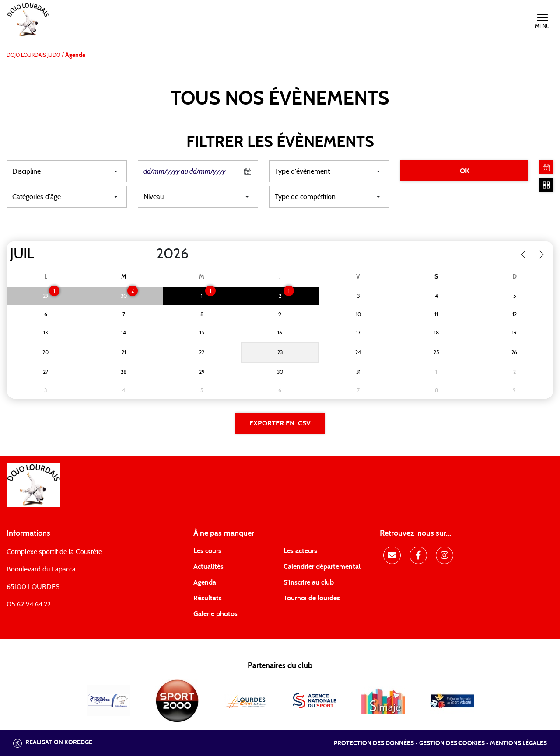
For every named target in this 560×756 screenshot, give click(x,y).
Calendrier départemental (322, 567)
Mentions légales (518, 743)
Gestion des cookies (452, 743)
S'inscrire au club (309, 582)
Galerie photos (215, 614)
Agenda (205, 582)
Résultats (208, 598)
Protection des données (374, 743)
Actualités (208, 567)
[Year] (149, 254)
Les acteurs (300, 551)
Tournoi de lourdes (312, 598)
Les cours (207, 551)
